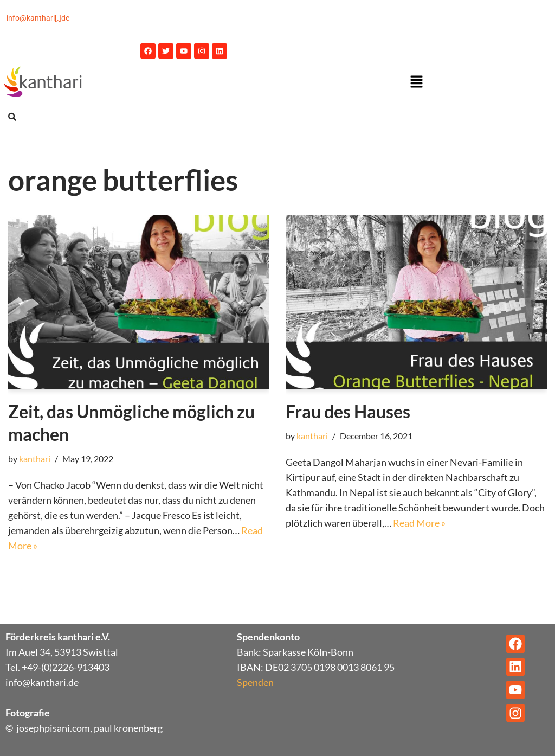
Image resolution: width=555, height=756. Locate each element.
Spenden (255, 682)
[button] (416, 82)
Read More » (419, 523)
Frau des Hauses (348, 411)
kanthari (35, 459)
